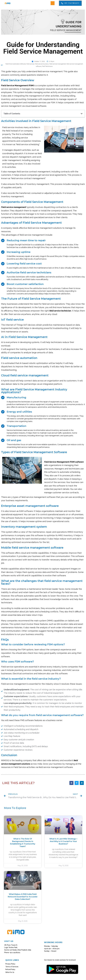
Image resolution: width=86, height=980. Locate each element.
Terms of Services (12, 967)
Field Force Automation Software (16, 64)
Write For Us (10, 972)
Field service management (58, 64)
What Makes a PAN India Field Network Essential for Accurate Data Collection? (23, 897)
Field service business (42, 64)
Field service (30, 64)
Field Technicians (47, 66)
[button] (53, 3)
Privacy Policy (10, 964)
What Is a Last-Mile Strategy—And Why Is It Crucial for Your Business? (63, 841)
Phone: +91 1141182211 (12, 952)
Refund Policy (10, 969)
